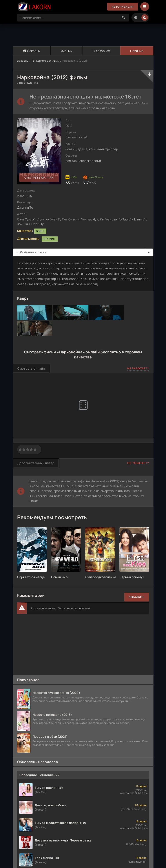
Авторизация (123, 7)
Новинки (137, 51)
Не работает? (138, 368)
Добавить (137, 597)
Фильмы (67, 51)
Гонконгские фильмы (46, 61)
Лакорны (32, 51)
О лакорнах (101, 51)
